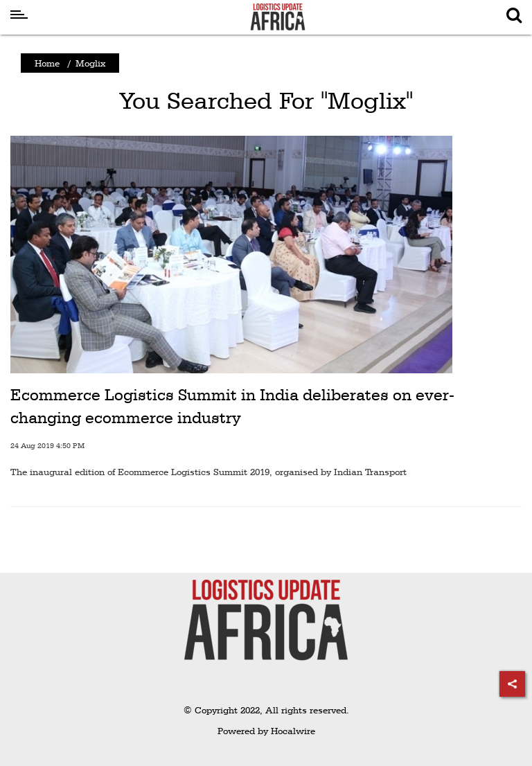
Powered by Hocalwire (266, 731)
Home (47, 63)
